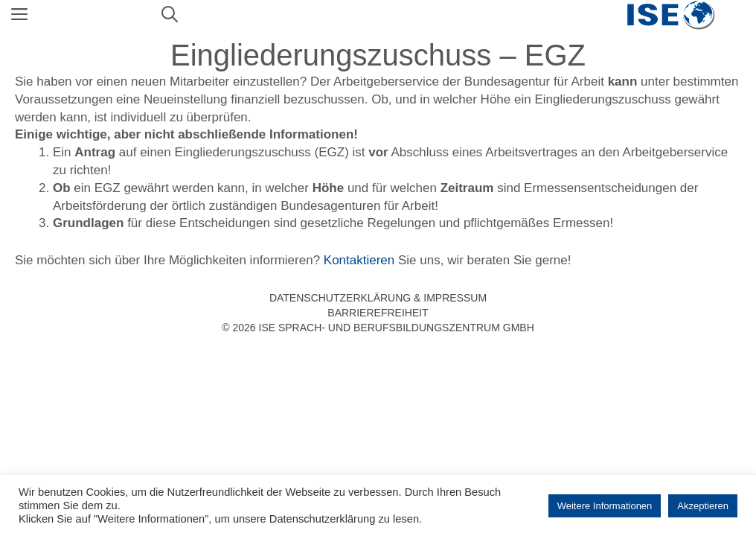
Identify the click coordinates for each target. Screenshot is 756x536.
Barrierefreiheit (378, 313)
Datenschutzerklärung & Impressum (378, 298)
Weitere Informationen (605, 506)
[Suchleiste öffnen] (170, 15)
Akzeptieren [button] (703, 506)
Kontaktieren (359, 260)
